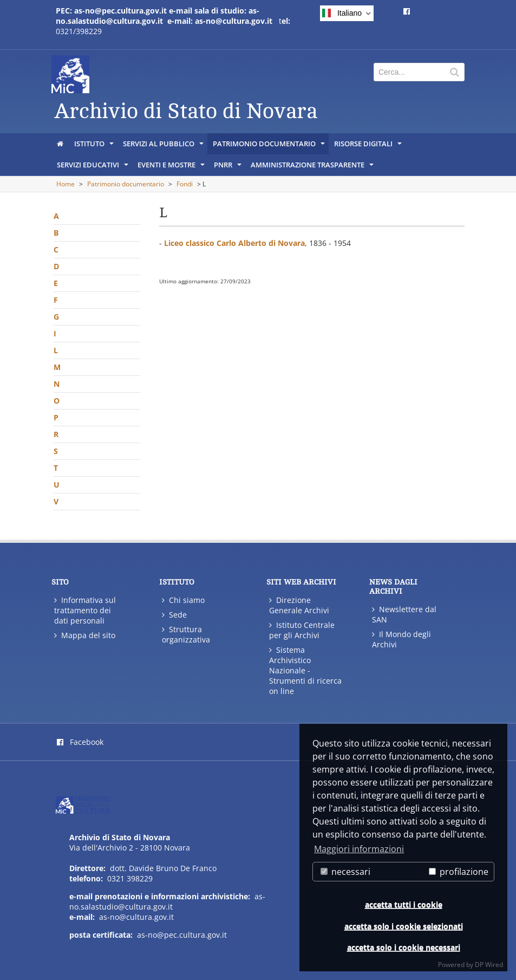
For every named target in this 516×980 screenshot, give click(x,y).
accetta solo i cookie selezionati (404, 926)
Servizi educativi (93, 167)
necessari (345, 872)
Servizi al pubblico (164, 146)
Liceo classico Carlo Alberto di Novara (234, 243)
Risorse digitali (369, 146)
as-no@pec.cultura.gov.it (182, 935)
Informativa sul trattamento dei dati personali (85, 610)
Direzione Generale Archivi (299, 605)
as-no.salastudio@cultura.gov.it (167, 901)
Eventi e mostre (172, 167)
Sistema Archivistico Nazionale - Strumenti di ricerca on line (305, 670)
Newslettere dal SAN (404, 614)
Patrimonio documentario (270, 146)
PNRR (228, 167)
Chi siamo (183, 600)
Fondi (185, 184)
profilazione (459, 872)
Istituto (95, 146)
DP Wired (489, 965)
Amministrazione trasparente (313, 167)
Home (66, 184)
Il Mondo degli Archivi (401, 639)
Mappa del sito (85, 635)
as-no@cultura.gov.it (136, 917)
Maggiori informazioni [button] (359, 849)
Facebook (80, 742)
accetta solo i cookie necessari (404, 947)
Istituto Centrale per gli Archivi (302, 630)
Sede (174, 615)
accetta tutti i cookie (404, 904)
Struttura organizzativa (186, 634)
